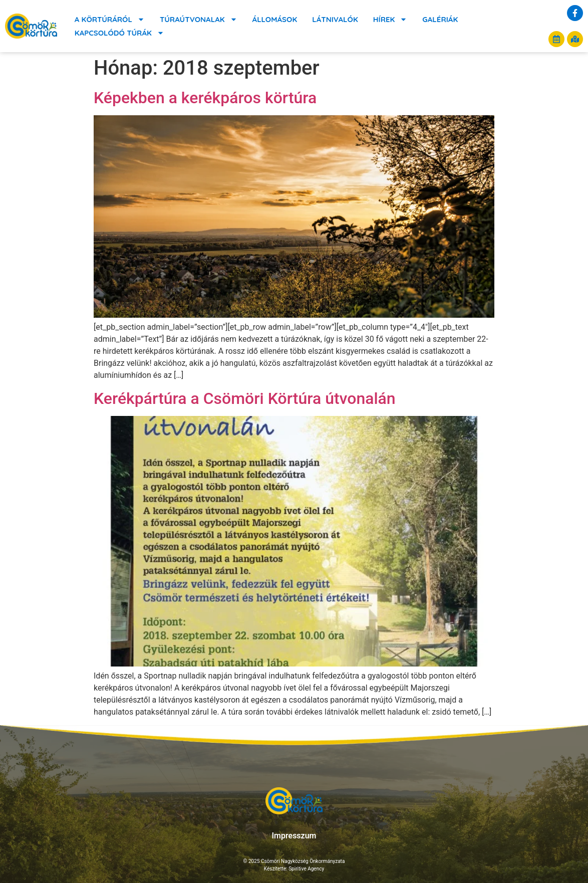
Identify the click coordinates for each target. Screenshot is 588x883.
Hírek (390, 19)
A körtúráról (110, 19)
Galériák (440, 19)
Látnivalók (335, 19)
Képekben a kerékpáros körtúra (205, 98)
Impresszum (294, 836)
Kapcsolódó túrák (119, 33)
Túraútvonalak (199, 19)
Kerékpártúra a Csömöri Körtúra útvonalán (245, 398)
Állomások (275, 19)
